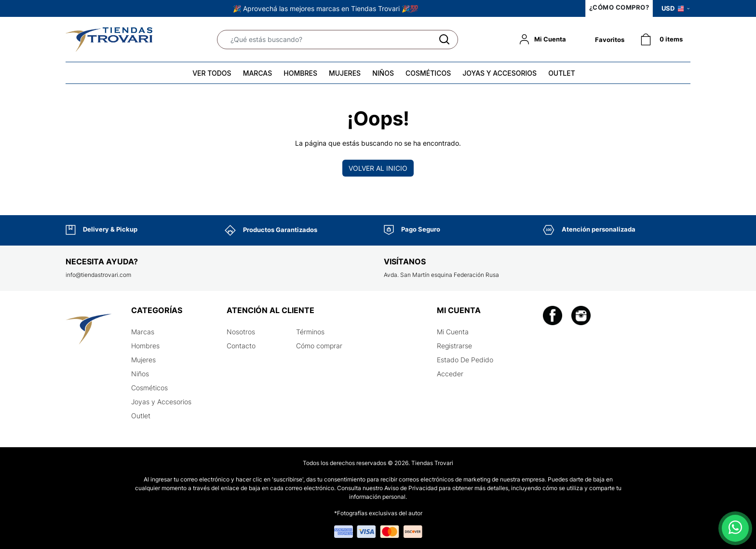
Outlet (141, 416)
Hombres (145, 346)
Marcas (143, 332)
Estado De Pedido (465, 360)
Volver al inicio (378, 168)
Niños (140, 374)
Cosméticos (149, 388)
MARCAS (258, 73)
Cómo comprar (319, 346)
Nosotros (241, 332)
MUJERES (345, 73)
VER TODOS (212, 73)
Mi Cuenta (453, 332)
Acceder (450, 374)
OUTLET (562, 73)
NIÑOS (383, 73)
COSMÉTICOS (428, 73)
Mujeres (143, 360)
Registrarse (454, 346)
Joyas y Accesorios (161, 402)
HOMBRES (300, 73)
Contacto (241, 346)
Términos (310, 332)
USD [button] (675, 8)
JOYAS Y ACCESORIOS (499, 73)
